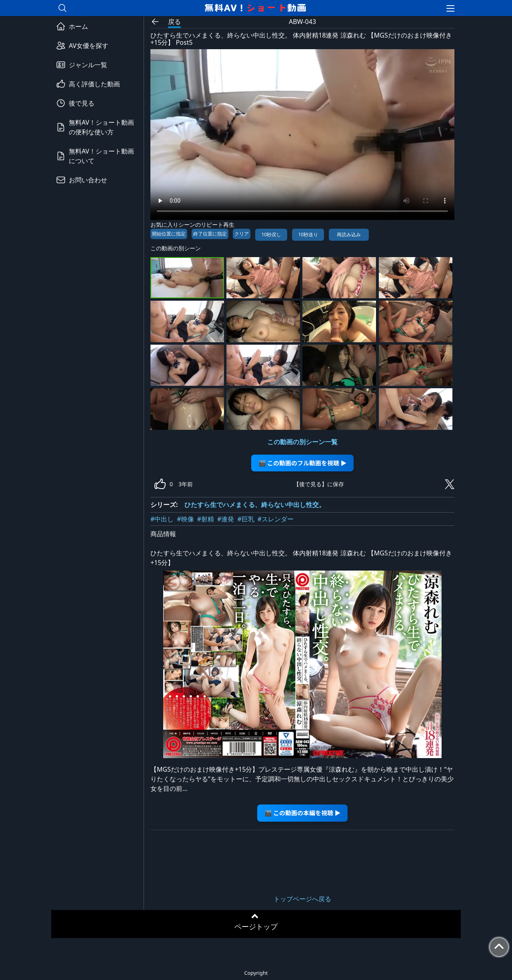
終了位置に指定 (210, 234)
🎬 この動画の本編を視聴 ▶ (303, 813)
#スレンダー (276, 519)
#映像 (185, 519)
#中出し (162, 519)
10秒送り (308, 235)
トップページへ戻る (302, 899)
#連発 (226, 519)
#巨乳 (246, 519)
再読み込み (349, 235)
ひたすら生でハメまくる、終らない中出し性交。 (255, 505)
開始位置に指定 (169, 234)
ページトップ (256, 926)
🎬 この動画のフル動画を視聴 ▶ (303, 463)
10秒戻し (271, 235)
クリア (242, 234)
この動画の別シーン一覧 (302, 442)
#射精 (206, 519)
